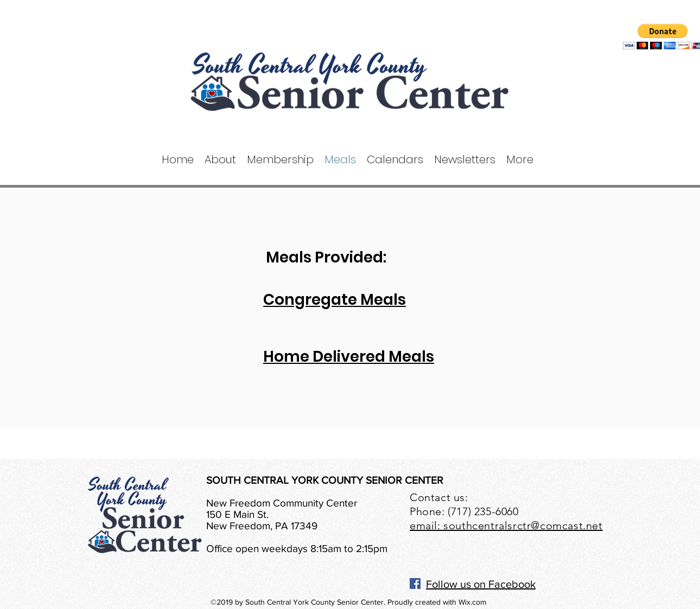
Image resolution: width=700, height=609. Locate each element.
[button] (220, 160)
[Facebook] (415, 584)
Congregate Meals (335, 300)
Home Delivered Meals (349, 357)
